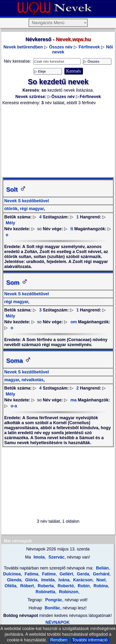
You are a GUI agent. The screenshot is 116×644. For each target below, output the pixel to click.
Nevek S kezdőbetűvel (27, 201)
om (74, 322)
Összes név (61, 47)
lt (72, 229)
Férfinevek (89, 47)
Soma (19, 361)
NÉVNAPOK (58, 622)
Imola (39, 557)
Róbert (27, 586)
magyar (12, 380)
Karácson (82, 580)
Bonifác (52, 608)
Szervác (56, 557)
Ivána (63, 580)
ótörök (11, 209)
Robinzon (68, 592)
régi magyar (31, 209)
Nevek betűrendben (23, 47)
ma (73, 400)
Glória (31, 580)
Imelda (47, 580)
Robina (100, 586)
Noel (100, 580)
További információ (90, 640)
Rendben (59, 640)
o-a (14, 406)
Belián (102, 568)
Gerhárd (101, 574)
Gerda (82, 574)
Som (17, 282)
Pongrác (54, 600)
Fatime (48, 574)
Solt (16, 189)
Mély (10, 223)
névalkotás (32, 380)
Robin (83, 586)
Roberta (45, 586)
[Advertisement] (58, 141)
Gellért (66, 574)
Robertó (65, 586)
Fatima (31, 574)
